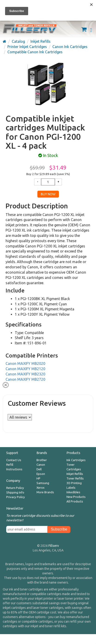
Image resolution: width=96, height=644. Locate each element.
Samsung (43, 483)
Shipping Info (15, 492)
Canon (41, 465)
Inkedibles (73, 492)
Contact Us (14, 460)
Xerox (40, 488)
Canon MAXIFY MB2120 (25, 369)
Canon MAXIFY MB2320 (25, 374)
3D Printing (74, 483)
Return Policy (15, 488)
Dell (39, 469)
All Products (75, 501)
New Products (76, 497)
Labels (71, 488)
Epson (41, 474)
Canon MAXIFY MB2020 (25, 363)
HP (38, 478)
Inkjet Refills (75, 474)
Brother (42, 460)
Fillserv (54, 546)
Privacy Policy (16, 497)
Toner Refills (75, 478)
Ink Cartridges (76, 460)
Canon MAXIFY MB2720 (25, 379)
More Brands (45, 492)
